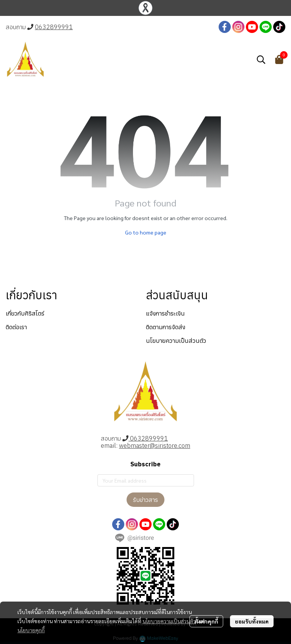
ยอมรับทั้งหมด (252, 621)
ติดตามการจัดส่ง (166, 327)
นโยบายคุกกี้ (31, 630)
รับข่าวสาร (145, 500)
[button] (261, 59)
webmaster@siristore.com (155, 445)
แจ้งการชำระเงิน (165, 313)
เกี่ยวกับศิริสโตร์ (25, 313)
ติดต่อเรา (16, 327)
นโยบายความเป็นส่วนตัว (169, 621)
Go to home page (146, 232)
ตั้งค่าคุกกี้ (206, 621)
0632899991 (54, 27)
